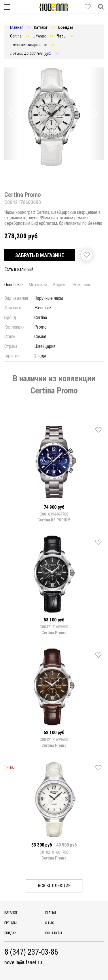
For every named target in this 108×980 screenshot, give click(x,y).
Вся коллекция (54, 886)
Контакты (53, 933)
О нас (49, 923)
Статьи (50, 913)
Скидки (10, 933)
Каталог (11, 913)
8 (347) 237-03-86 (31, 952)
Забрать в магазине (40, 255)
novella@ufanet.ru (23, 962)
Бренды (11, 923)
